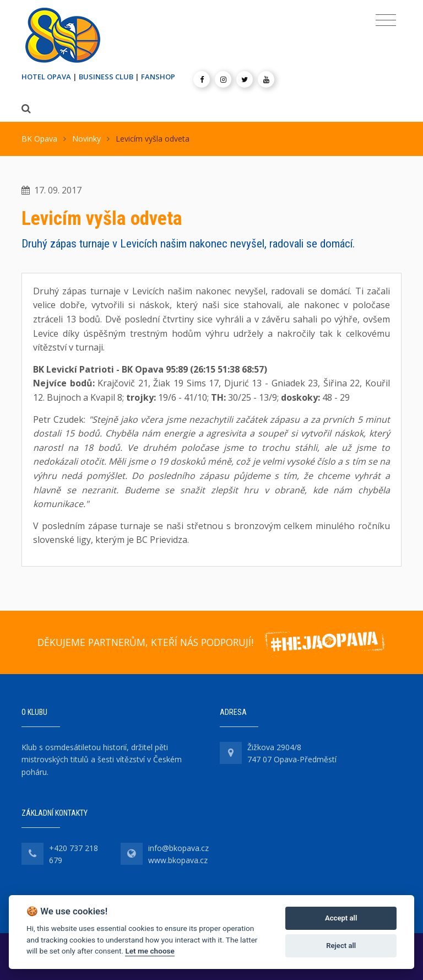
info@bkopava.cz (178, 848)
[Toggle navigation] (386, 20)
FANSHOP (158, 77)
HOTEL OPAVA (46, 77)
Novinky (86, 139)
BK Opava (39, 139)
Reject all (341, 946)
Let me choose (150, 951)
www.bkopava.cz (178, 860)
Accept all (341, 918)
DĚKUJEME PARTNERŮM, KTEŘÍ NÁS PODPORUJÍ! (145, 642)
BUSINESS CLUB (106, 77)
